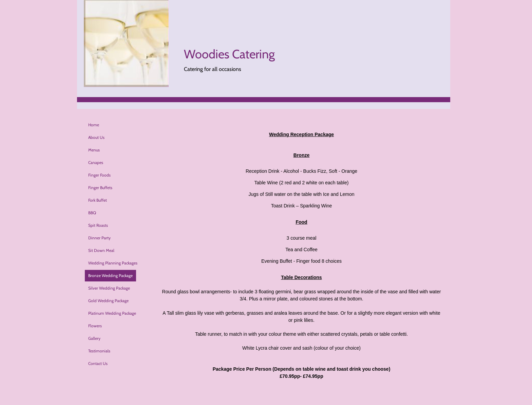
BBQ (92, 213)
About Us (96, 137)
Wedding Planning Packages (113, 263)
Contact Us (98, 363)
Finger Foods (99, 175)
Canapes (96, 162)
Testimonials (99, 351)
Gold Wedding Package (108, 301)
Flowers (95, 326)
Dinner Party (99, 238)
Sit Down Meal (101, 250)
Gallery (94, 338)
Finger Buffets (100, 188)
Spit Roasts (98, 225)
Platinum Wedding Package (112, 313)
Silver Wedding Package (109, 288)
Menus (94, 150)
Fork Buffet (98, 200)
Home (94, 125)
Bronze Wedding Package (110, 275)
